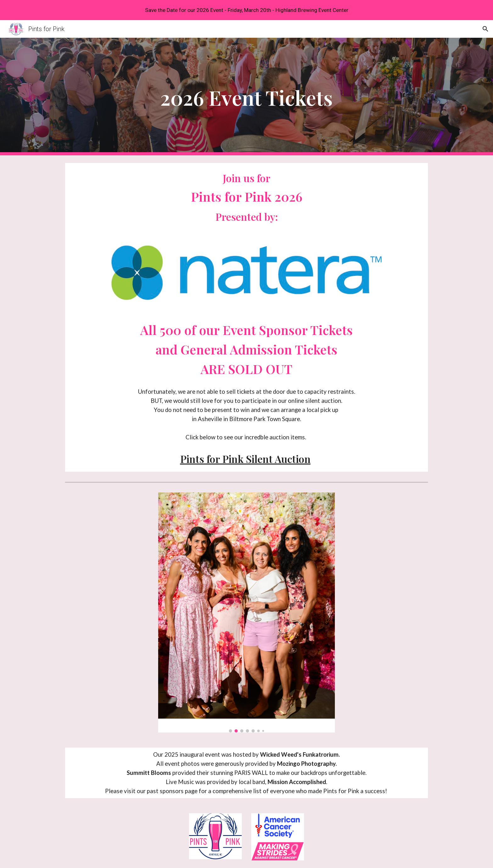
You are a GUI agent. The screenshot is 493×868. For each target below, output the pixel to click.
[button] (485, 29)
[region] (246, 10)
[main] (246, 97)
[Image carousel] (246, 612)
